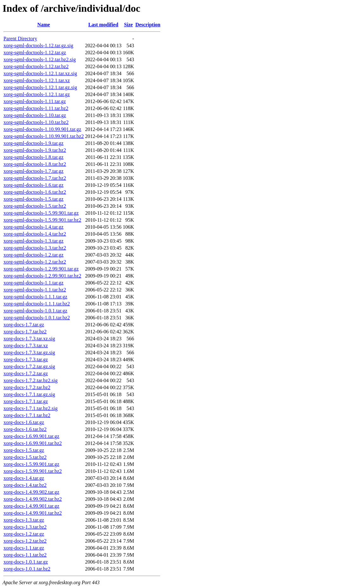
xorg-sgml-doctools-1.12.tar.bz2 (36, 66)
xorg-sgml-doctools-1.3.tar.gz (33, 241)
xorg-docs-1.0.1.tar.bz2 (27, 569)
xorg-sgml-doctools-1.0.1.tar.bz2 (37, 318)
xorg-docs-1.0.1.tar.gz (26, 562)
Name (44, 25)
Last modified (103, 25)
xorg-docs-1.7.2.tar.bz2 (27, 387)
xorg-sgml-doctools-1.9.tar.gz (33, 143)
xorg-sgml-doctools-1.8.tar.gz (33, 157)
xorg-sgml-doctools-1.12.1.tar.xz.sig (40, 73)
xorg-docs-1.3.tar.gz (24, 520)
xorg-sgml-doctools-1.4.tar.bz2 (35, 234)
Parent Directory (20, 39)
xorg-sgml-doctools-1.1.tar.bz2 (35, 290)
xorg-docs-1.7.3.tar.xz (26, 346)
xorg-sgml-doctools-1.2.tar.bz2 (35, 262)
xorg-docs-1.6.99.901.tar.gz (31, 436)
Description (148, 25)
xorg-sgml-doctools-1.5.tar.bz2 (35, 206)
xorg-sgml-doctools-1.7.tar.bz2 (35, 178)
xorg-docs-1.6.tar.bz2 (25, 429)
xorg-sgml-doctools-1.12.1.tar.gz (37, 94)
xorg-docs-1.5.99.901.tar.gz (31, 464)
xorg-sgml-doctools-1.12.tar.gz (35, 52)
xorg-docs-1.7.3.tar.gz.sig (29, 353)
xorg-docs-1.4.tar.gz (24, 478)
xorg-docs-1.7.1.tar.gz (26, 401)
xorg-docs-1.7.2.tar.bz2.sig (31, 380)
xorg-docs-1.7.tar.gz (24, 325)
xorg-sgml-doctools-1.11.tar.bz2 (36, 108)
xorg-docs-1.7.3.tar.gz (26, 359)
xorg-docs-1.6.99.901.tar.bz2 (33, 443)
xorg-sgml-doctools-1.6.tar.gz (33, 185)
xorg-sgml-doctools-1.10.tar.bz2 (36, 122)
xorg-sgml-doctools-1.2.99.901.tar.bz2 (42, 276)
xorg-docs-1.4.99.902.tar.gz (31, 492)
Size (129, 25)
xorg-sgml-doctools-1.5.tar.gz (33, 199)
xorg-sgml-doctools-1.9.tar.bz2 (35, 150)
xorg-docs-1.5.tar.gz (24, 450)
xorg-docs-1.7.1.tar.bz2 (27, 415)
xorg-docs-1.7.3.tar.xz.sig (29, 339)
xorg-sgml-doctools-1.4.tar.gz (33, 227)
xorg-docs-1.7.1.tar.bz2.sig (31, 408)
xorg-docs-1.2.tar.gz (24, 534)
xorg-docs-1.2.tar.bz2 (25, 541)
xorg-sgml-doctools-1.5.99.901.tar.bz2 (42, 220)
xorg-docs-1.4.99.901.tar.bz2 (33, 513)
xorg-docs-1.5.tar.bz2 (25, 457)
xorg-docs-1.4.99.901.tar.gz (31, 506)
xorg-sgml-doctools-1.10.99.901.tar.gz (42, 129)
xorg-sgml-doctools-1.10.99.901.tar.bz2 (44, 136)
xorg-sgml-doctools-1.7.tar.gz (33, 171)
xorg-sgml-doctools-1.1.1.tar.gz (35, 297)
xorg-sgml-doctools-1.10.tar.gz (35, 115)
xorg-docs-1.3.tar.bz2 (25, 527)
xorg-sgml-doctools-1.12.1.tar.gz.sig (40, 87)
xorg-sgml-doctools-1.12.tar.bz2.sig (40, 59)
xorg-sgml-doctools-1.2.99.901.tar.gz (41, 269)
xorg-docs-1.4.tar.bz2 (25, 485)
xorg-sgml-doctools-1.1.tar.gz (33, 283)
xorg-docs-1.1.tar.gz (24, 548)
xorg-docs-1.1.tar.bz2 (25, 555)
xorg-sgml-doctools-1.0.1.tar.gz (35, 311)
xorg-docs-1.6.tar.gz (24, 422)
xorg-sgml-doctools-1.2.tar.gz (33, 255)
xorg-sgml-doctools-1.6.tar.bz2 (35, 192)
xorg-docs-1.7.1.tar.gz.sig (29, 394)
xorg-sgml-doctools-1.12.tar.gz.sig (38, 46)
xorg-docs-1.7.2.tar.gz (26, 373)
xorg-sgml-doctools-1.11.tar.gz (35, 101)
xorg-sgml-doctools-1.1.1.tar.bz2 (37, 304)
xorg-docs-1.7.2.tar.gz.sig (29, 366)
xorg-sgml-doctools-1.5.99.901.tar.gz (41, 213)
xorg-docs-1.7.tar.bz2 (25, 332)
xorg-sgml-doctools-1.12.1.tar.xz (37, 80)
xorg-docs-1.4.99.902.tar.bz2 (33, 499)
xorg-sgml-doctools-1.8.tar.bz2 (35, 164)
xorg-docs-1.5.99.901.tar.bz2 (33, 471)
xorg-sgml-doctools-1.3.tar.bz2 (35, 248)
